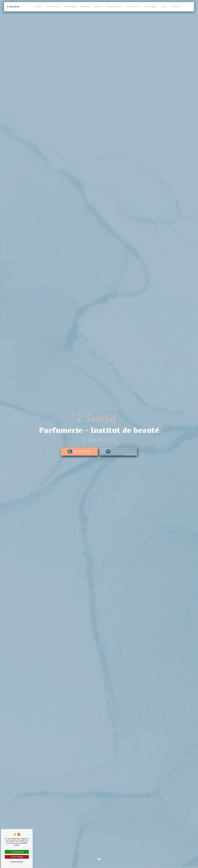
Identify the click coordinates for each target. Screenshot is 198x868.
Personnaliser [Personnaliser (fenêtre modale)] (17, 862)
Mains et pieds (114, 6)
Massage (85, 6)
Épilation (98, 6)
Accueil (38, 6)
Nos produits (150, 6)
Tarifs (164, 7)
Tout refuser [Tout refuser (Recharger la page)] (17, 857)
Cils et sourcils (133, 6)
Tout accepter (17, 852)
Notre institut (53, 6)
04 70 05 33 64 (79, 451)
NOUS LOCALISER (118, 451)
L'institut (14, 7)
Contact (175, 6)
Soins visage (70, 6)
